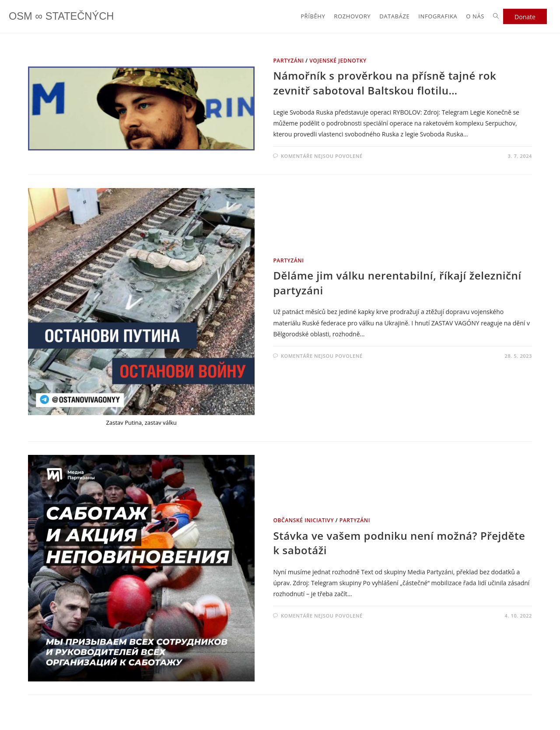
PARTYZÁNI (288, 61)
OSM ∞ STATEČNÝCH (62, 16)
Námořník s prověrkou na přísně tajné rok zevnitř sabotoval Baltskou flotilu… (385, 83)
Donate (525, 17)
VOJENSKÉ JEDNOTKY (338, 61)
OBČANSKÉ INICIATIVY (303, 520)
